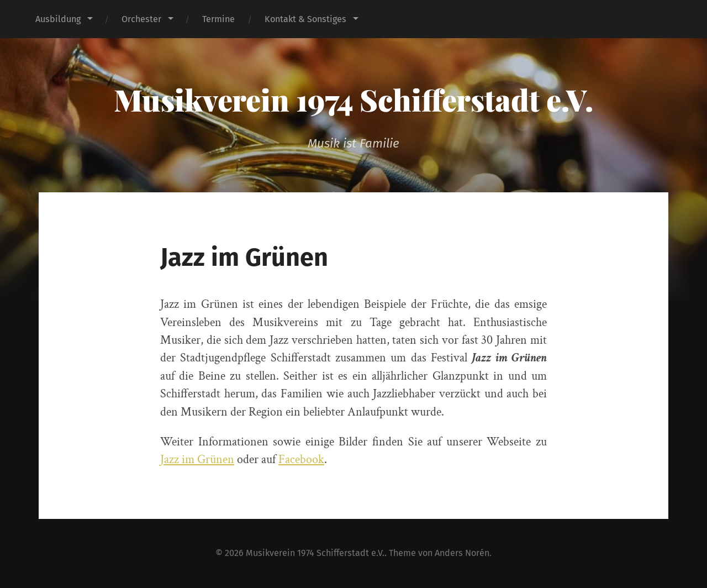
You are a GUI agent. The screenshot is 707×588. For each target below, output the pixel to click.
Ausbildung (58, 19)
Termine (218, 19)
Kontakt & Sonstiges (305, 19)
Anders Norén (462, 553)
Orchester (141, 19)
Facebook (301, 460)
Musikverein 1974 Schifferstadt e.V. (353, 99)
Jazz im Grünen (197, 460)
